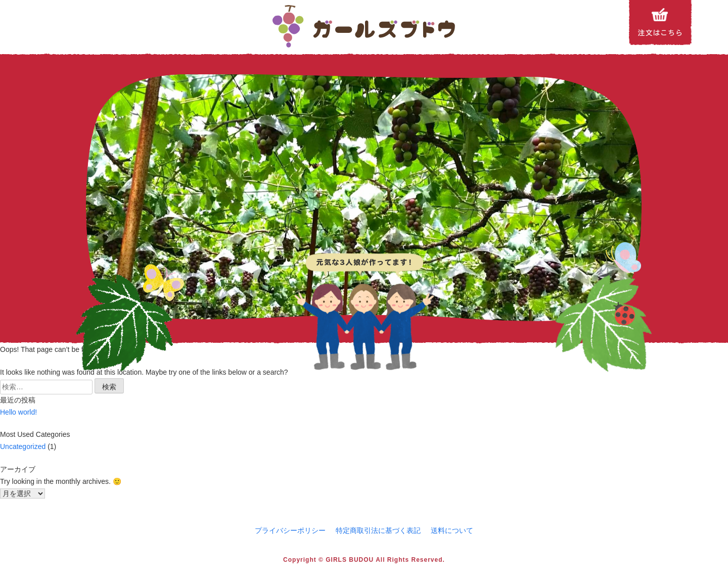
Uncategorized (23, 446)
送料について (452, 530)
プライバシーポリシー (290, 530)
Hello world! (18, 412)
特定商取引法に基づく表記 (378, 530)
